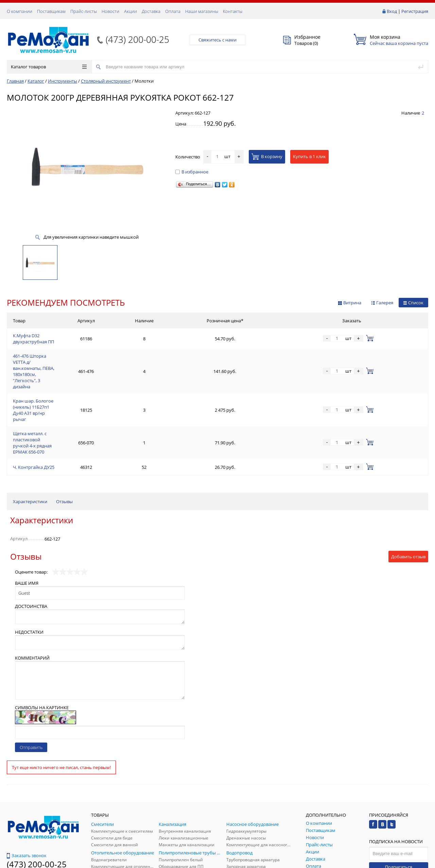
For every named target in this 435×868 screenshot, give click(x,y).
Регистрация (415, 11)
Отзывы (64, 436)
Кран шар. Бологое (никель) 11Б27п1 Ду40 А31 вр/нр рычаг (75, 369)
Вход (392, 11)
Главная (15, 81)
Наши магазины (202, 11)
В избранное (192, 172)
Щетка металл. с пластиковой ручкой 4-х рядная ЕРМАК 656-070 (80, 386)
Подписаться (399, 802)
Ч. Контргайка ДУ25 (34, 402)
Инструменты (63, 81)
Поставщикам (51, 11)
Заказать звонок (27, 790)
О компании (20, 11)
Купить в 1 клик (309, 156)
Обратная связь (27, 816)
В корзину (267, 156)
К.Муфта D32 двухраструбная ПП (47, 337)
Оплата (173, 11)
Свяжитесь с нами (217, 40)
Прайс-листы (84, 11)
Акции (130, 11)
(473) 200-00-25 (137, 39)
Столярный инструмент (106, 81)
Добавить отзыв (408, 491)
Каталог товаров (49, 67)
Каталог (36, 81)
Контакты (233, 11)
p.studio (421, 862)
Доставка (151, 11)
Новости (110, 11)
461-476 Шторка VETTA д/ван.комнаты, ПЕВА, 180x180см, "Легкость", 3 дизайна (95, 353)
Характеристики (30, 436)
